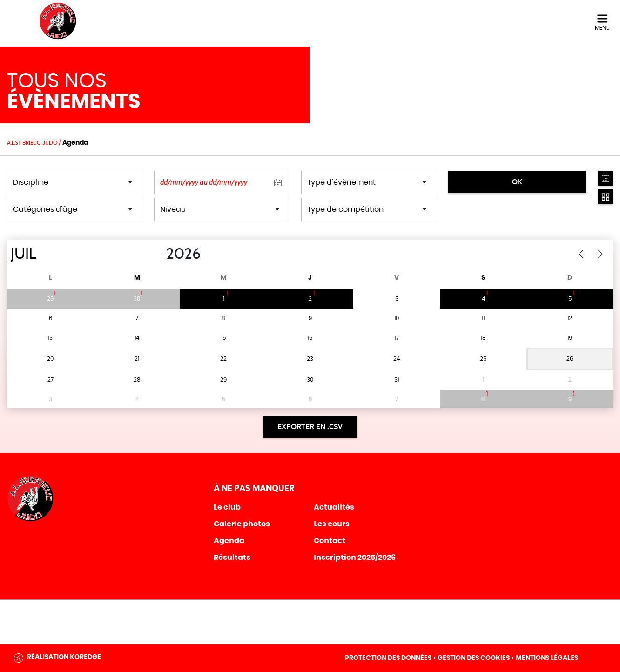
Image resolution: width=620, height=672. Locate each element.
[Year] (159, 254)
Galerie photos (242, 524)
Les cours (332, 524)
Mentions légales (547, 658)
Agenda (229, 541)
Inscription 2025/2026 (355, 558)
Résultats (232, 558)
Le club (227, 507)
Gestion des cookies (474, 658)
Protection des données (388, 658)
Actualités (334, 507)
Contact (330, 541)
